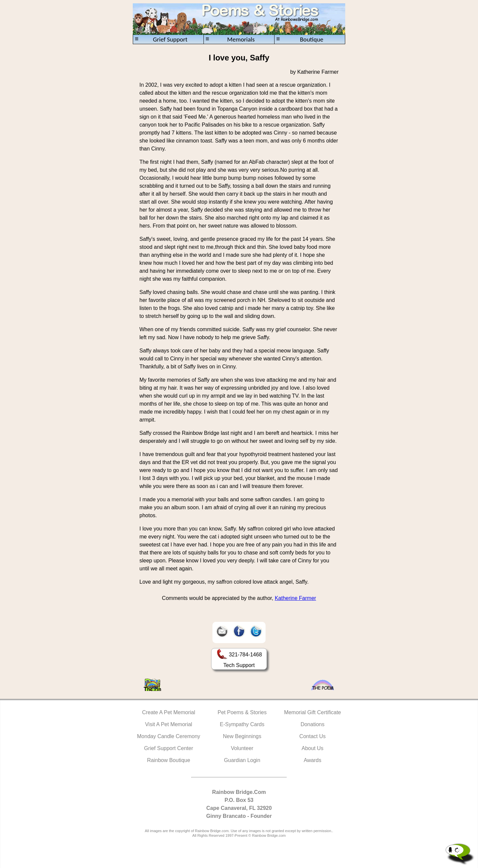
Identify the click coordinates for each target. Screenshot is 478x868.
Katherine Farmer (296, 598)
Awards (313, 760)
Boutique (300, 39)
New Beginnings (242, 736)
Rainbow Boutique (169, 760)
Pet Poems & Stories (242, 712)
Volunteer (242, 748)
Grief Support (161, 39)
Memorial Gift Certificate (313, 712)
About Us (313, 748)
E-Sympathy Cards (242, 724)
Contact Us (313, 736)
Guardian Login (242, 760)
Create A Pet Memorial (169, 712)
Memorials (230, 39)
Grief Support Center (169, 748)
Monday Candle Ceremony (169, 736)
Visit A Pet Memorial (169, 724)
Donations (312, 724)
